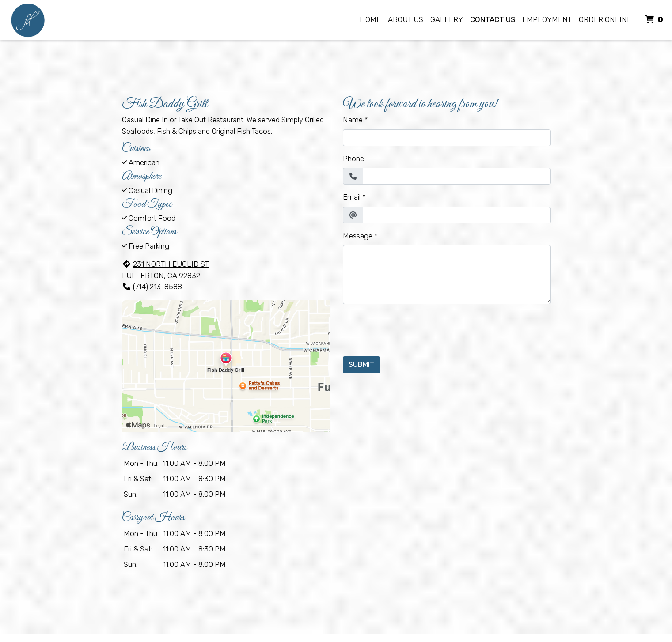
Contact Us (493, 19)
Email (352, 197)
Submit (361, 364)
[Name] (447, 138)
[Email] (457, 215)
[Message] (447, 275)
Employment (547, 19)
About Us (406, 19)
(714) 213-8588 (152, 287)
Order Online (605, 19)
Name (353, 120)
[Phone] (457, 176)
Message (358, 236)
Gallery (447, 19)
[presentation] (410, 329)
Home (370, 19)
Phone (353, 159)
